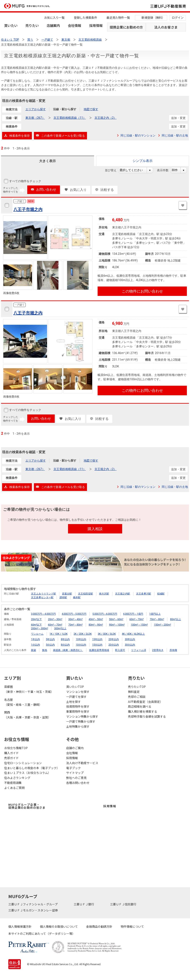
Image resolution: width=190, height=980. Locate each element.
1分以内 (35, 645)
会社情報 (75, 25)
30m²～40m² (75, 619)
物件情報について (132, 926)
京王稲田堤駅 (86, 594)
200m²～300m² (40, 628)
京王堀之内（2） (106, 118)
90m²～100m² (117, 625)
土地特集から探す (78, 726)
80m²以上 (175, 619)
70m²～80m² (157, 619)
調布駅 (63, 597)
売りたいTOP (137, 687)
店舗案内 (53, 25)
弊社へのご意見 (76, 778)
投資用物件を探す (78, 706)
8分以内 (65, 645)
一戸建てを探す (76, 697)
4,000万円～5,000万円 (74, 614)
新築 (34, 650)
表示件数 (165, 170)
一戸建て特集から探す (81, 721)
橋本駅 (77, 597)
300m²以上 (60, 628)
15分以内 (97, 645)
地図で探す (91, 109)
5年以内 (50, 639)
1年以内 (35, 639)
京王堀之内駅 (123, 594)
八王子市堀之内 (28, 209)
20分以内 (114, 645)
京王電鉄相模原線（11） (70, 118)
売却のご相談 (137, 697)
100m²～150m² (139, 625)
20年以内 (114, 639)
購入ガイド (11, 753)
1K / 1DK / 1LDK (59, 634)
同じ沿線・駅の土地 (175, 135)
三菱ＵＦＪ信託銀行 (124, 904)
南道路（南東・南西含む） (68, 650)
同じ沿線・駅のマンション (138, 135)
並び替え (113, 170)
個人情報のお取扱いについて (59, 926)
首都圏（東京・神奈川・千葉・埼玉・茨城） (29, 689)
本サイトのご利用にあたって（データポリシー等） (42, 934)
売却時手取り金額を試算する (147, 716)
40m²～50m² (96, 619)
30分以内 (130, 645)
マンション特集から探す (82, 716)
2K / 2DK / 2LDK (83, 634)
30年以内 (130, 639)
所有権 (173, 650)
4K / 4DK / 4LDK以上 (133, 634)
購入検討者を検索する (143, 711)
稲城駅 (161, 594)
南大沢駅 (104, 594)
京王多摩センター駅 (42, 597)
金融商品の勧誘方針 (99, 926)
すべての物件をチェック (25, 181)
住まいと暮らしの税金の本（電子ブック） (32, 768)
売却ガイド (11, 758)
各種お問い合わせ (78, 783)
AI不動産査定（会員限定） (145, 702)
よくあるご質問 (14, 788)
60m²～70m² (137, 619)
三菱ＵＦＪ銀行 (84, 904)
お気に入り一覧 (54, 18)
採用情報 (96, 25)
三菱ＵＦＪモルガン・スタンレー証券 (33, 910)
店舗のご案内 (75, 748)
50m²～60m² (116, 619)
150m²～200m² (163, 625)
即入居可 (120, 650)
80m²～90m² (96, 625)
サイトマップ (75, 773)
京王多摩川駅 (144, 594)
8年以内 (65, 639)
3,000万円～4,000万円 (43, 614)
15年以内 (97, 639)
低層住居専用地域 (99, 650)
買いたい (11, 25)
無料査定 (134, 692)
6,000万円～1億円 (133, 614)
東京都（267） (35, 118)
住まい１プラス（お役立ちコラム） (27, 773)
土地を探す (73, 702)
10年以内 (81, 639)
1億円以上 (155, 614)
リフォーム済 (139, 650)
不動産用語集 (13, 783)
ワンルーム (37, 634)
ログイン (178, 18)
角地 (45, 650)
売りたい (32, 25)
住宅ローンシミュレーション (23, 763)
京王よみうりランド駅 (43, 594)
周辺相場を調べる (140, 706)
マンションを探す (78, 692)
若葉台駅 (67, 594)
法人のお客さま (166, 27)
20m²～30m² (55, 619)
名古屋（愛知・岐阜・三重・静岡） (23, 702)
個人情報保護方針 (20, 926)
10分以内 (81, 645)
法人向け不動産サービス (82, 763)
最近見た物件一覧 (118, 18)
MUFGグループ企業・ (27, 806)
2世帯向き (158, 650)
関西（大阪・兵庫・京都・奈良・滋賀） (27, 715)
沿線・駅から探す (65, 109)
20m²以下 (36, 619)
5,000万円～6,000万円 (105, 614)
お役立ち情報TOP (16, 748)
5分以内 (50, 645)
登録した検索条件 (86, 18)
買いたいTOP (75, 687)
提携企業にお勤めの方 (126, 27)
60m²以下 (36, 625)
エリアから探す (36, 109)
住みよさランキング (17, 778)
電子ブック (73, 768)
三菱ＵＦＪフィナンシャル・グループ (33, 904)
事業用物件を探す (78, 711)
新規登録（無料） (153, 18)
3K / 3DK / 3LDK (107, 634)
